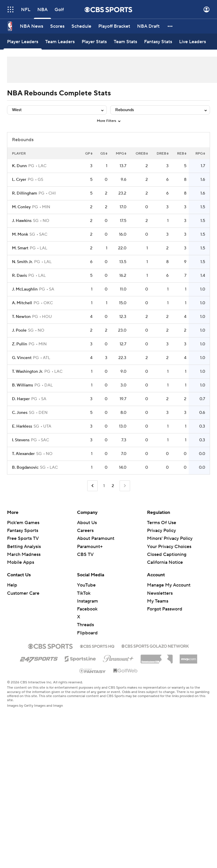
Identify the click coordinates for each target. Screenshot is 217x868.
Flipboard (87, 633)
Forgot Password (165, 609)
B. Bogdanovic (25, 468)
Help (12, 585)
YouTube (86, 585)
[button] (170, 26)
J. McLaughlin (25, 289)
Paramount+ (90, 547)
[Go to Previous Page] (92, 486)
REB (182, 154)
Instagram (87, 601)
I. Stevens (21, 440)
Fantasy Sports (23, 531)
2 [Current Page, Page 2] (113, 486)
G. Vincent (22, 358)
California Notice (165, 562)
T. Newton (21, 317)
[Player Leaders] (23, 42)
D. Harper (21, 399)
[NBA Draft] (148, 26)
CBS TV (85, 554)
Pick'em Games (23, 523)
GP (89, 154)
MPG (121, 154)
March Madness (24, 554)
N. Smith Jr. (22, 262)
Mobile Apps (21, 562)
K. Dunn (19, 166)
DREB (163, 154)
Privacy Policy (161, 531)
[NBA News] (32, 26)
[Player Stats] (94, 42)
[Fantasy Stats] (158, 42)
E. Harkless (22, 426)
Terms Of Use (162, 523)
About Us (87, 523)
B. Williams (22, 385)
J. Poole (19, 330)
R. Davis (19, 276)
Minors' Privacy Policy (170, 538)
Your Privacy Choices (169, 547)
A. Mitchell (22, 303)
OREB (142, 154)
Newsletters (160, 593)
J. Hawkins (22, 221)
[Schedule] (81, 26)
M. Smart (20, 248)
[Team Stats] (125, 42)
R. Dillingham (24, 193)
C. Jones (20, 413)
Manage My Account (169, 585)
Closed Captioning (167, 554)
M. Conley (21, 207)
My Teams (158, 601)
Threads (85, 625)
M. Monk (20, 235)
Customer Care (23, 593)
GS (104, 154)
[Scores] (57, 26)
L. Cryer (19, 180)
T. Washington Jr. (27, 372)
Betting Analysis (24, 547)
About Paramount (96, 538)
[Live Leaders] (192, 42)
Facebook (87, 609)
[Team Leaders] (60, 42)
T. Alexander (23, 454)
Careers (85, 531)
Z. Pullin (20, 344)
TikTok (84, 593)
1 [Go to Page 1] (104, 486)
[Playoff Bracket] (114, 26)
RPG (200, 154)
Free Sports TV (23, 538)
